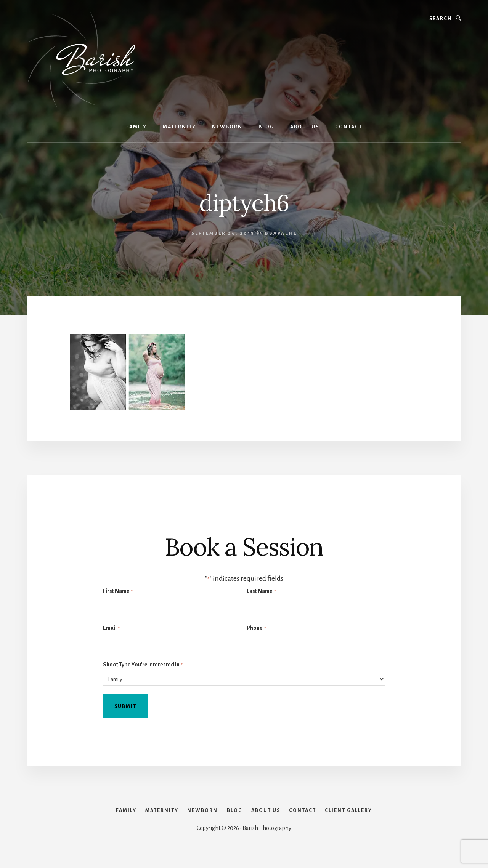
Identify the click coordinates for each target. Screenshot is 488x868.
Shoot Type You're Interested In (143, 665)
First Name (118, 592)
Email (111, 629)
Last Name (261, 592)
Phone (256, 629)
